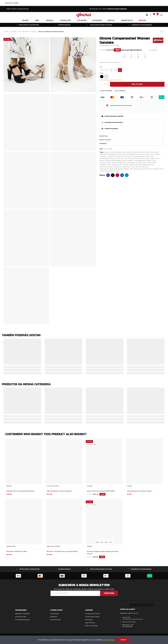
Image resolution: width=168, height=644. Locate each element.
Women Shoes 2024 (135, 165)
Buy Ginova (123, 154)
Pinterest (117, 175)
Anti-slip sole (124, 165)
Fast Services (120, 158)
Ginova (106, 152)
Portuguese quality (105, 163)
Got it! (123, 640)
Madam (9, 486)
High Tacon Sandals (53, 546)
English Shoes (155, 158)
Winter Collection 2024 (156, 169)
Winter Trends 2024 (142, 167)
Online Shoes (154, 152)
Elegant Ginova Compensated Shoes (20, 491)
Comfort (114, 163)
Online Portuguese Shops (107, 158)
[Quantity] (104, 84)
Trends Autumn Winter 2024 (108, 169)
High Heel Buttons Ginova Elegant (59, 491)
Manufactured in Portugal (142, 158)
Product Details (105, 140)
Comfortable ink (132, 163)
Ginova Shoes (145, 152)
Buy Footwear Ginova (133, 154)
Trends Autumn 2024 (128, 167)
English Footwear (128, 161)
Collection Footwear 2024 (125, 169)
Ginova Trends (145, 154)
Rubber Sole (115, 165)
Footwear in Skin (151, 161)
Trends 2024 (117, 167)
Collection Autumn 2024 (141, 169)
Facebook (108, 175)
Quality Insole (142, 163)
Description (104, 136)
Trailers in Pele (151, 163)
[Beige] (106, 77)
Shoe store (103, 154)
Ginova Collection (155, 154)
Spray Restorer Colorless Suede (139, 491)
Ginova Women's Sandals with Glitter (101, 491)
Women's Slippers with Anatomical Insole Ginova (103, 553)
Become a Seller (12, 3)
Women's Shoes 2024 (106, 167)
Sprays (129, 486)
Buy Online (129, 156)
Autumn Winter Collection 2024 (109, 171)
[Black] (102, 77)
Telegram (127, 175)
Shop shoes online (113, 154)
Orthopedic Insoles (105, 165)
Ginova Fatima (127, 152)
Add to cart (137, 84)
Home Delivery (129, 158)
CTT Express (103, 156)
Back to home (163, 32)
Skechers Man (11, 546)
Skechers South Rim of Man (17, 551)
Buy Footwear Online (139, 156)
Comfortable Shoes (139, 161)
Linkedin (122, 175)
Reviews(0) (103, 144)
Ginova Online (136, 152)
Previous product (160, 32)
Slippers (90, 546)
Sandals (90, 486)
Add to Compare (106, 91)
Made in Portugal (105, 161)
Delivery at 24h (120, 156)
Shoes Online (150, 156)
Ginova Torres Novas (115, 152)
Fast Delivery (111, 156)
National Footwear (116, 161)
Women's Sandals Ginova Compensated (62, 551)
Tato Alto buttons (53, 486)
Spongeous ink (122, 163)
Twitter (113, 175)
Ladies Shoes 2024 (148, 165)
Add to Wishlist (120, 91)
